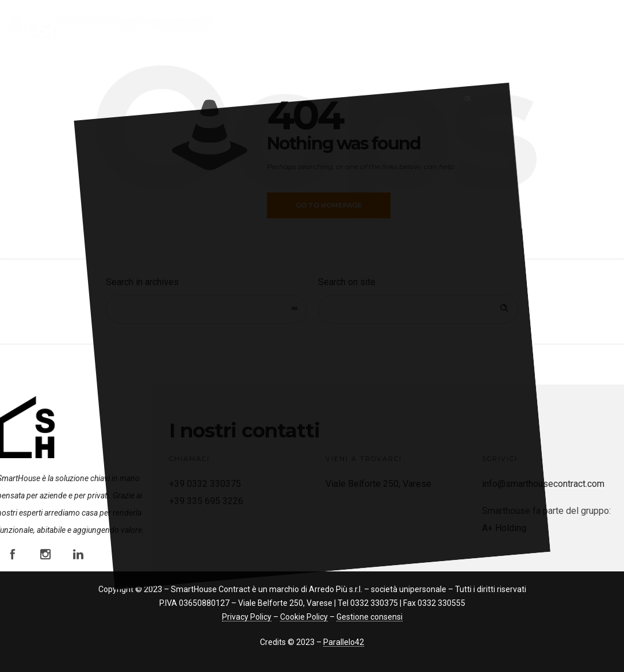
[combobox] (206, 309)
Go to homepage (329, 205)
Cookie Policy (304, 617)
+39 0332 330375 (205, 484)
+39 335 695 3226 (206, 501)
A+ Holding (504, 528)
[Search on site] (418, 309)
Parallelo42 (344, 642)
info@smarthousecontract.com (543, 484)
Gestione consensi (370, 617)
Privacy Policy (247, 617)
